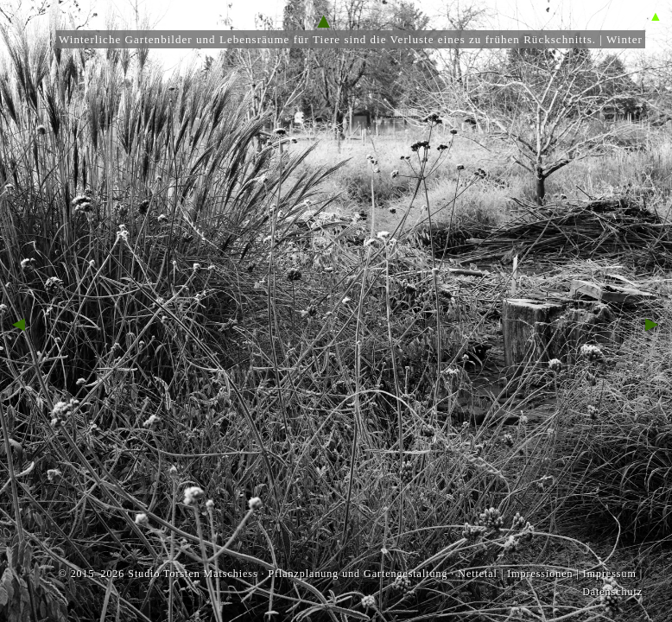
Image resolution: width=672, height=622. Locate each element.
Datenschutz (612, 592)
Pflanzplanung (303, 574)
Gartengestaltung (406, 574)
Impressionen (540, 574)
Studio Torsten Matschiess (193, 574)
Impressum (610, 574)
